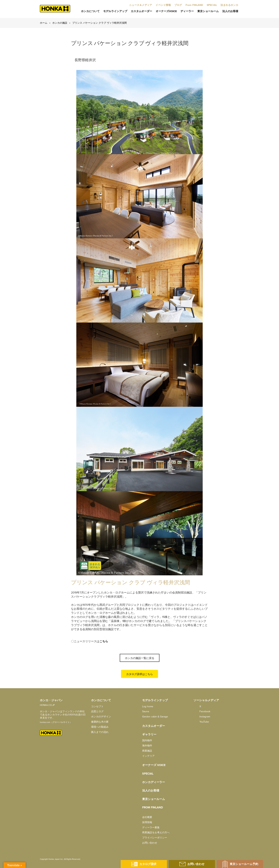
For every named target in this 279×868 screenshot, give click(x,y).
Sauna (146, 711)
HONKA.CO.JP (47, 705)
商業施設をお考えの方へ (156, 832)
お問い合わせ (150, 843)
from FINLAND (152, 807)
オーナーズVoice (166, 11)
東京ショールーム (208, 11)
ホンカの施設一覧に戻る (140, 658)
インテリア (148, 756)
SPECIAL (148, 774)
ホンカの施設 (60, 23)
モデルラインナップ (155, 700)
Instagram (202, 717)
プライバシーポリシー (155, 838)
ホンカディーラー (154, 782)
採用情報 (147, 822)
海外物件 (147, 746)
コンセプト (97, 706)
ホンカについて (90, 11)
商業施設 (147, 751)
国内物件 (147, 740)
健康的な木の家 (100, 722)
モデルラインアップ (115, 11)
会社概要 (147, 817)
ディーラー (187, 11)
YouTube (201, 722)
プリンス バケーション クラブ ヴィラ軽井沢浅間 (99, 23)
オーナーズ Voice (154, 765)
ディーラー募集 (151, 828)
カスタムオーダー (141, 11)
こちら (104, 641)
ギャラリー (149, 734)
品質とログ (97, 711)
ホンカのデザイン (101, 717)
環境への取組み (100, 727)
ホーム (44, 23)
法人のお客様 (230, 11)
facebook (202, 711)
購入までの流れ (100, 732)
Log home (148, 706)
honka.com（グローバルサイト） (56, 722)
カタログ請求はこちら (139, 674)
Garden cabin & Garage (155, 717)
